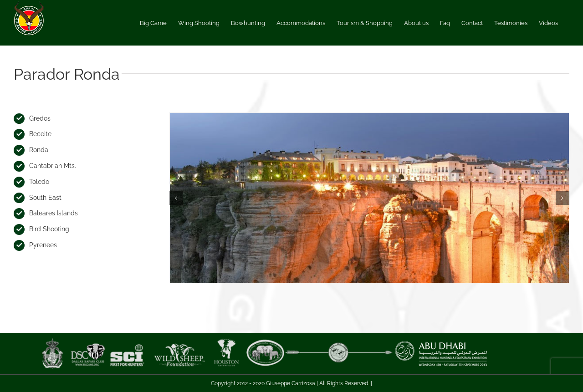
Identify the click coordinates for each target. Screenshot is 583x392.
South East (45, 198)
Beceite (40, 134)
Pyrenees (43, 245)
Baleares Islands (54, 213)
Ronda (39, 150)
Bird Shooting (49, 229)
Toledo (39, 182)
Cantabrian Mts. (53, 166)
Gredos (40, 118)
